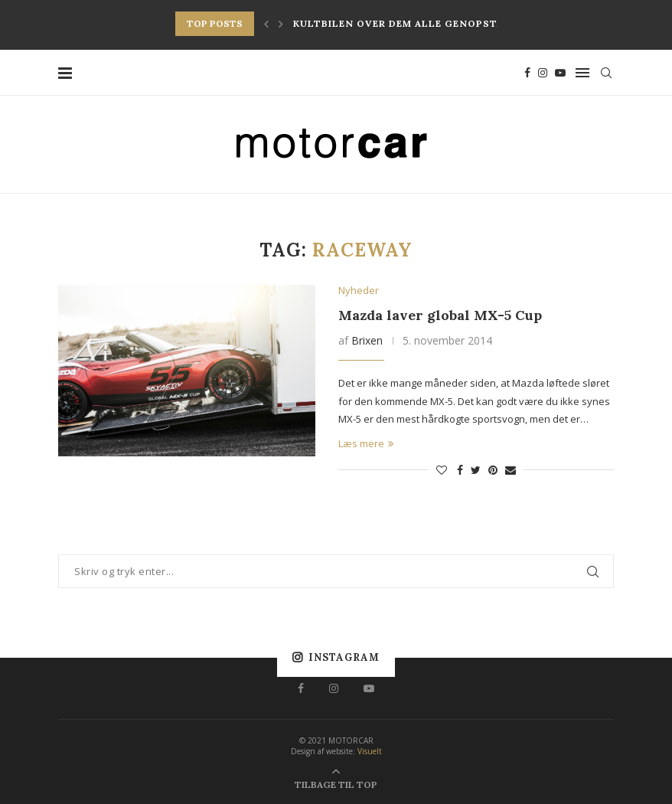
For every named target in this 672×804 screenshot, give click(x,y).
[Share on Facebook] (460, 470)
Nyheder (359, 291)
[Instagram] (543, 73)
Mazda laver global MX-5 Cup (440, 315)
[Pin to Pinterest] (493, 470)
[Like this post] (442, 470)
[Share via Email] (511, 470)
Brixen (367, 340)
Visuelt (370, 751)
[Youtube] (560, 73)
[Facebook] (527, 73)
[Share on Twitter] (476, 470)
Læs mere (366, 443)
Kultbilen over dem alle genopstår (401, 23)
